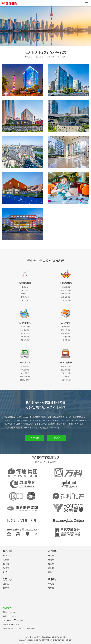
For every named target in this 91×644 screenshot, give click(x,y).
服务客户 (6, 572)
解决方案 (6, 560)
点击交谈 (18, 620)
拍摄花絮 (6, 584)
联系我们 (51, 588)
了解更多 (56, 438)
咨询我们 (35, 438)
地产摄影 (39, 57)
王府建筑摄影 (61, 637)
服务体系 (6, 556)
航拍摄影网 (52, 637)
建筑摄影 (28, 57)
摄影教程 (6, 588)
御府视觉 (37, 637)
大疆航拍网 (44, 637)
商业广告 (51, 572)
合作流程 (6, 568)
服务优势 (6, 564)
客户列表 (51, 584)
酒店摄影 (62, 57)
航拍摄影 (51, 57)
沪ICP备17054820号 (66, 640)
